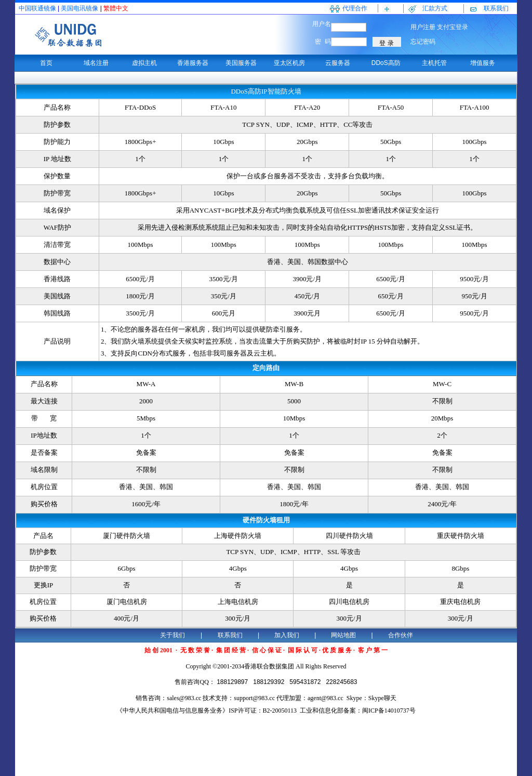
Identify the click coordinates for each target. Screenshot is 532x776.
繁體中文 (116, 8)
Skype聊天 (382, 698)
